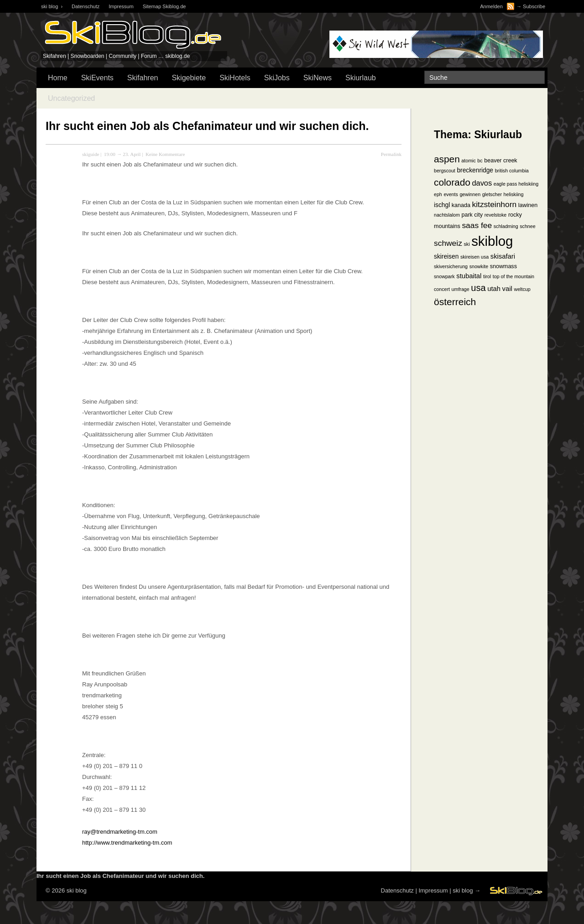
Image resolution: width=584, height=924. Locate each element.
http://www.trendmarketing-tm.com (127, 843)
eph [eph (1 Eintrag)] (438, 194)
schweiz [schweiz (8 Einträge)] (448, 243)
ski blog (463, 890)
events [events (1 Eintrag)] (451, 194)
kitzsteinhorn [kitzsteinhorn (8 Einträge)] (495, 204)
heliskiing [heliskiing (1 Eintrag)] (514, 194)
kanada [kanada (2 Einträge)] (461, 205)
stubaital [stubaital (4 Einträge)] (469, 276)
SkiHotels (235, 78)
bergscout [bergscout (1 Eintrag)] (445, 171)
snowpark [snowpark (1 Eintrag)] (444, 276)
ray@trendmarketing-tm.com (120, 832)
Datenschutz (86, 6)
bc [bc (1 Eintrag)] (480, 161)
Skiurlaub (361, 78)
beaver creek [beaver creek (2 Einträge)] (501, 161)
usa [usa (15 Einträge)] (478, 288)
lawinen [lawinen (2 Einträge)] (528, 205)
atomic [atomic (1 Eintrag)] (468, 161)
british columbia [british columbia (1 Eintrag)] (512, 171)
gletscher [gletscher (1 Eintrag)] (492, 194)
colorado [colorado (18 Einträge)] (452, 182)
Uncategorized (71, 98)
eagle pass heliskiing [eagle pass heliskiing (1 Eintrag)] (516, 184)
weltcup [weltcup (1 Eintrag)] (522, 289)
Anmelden (491, 6)
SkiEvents (97, 78)
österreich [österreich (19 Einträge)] (455, 302)
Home (58, 78)
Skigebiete (189, 78)
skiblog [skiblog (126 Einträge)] (492, 241)
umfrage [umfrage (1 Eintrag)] (461, 289)
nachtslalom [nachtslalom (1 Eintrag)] (447, 215)
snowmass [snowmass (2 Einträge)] (503, 266)
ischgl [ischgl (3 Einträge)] (442, 205)
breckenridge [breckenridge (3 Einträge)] (475, 170)
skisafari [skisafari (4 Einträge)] (503, 256)
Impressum (121, 6)
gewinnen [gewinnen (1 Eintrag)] (470, 194)
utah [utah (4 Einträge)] (494, 289)
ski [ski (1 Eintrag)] (467, 244)
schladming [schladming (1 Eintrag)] (506, 226)
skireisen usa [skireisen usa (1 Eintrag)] (474, 257)
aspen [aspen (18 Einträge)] (447, 159)
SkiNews (318, 78)
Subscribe (534, 6)
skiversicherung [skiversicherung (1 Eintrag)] (451, 266)
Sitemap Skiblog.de (164, 6)
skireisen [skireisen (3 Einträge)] (446, 257)
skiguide (91, 154)
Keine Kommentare (165, 154)
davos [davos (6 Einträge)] (482, 183)
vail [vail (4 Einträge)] (507, 289)
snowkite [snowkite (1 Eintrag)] (479, 266)
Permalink (391, 154)
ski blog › (52, 6)
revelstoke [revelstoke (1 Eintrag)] (496, 215)
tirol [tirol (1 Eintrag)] (487, 276)
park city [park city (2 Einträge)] (472, 215)
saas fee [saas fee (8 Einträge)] (477, 225)
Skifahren (143, 78)
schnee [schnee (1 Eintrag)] (527, 226)
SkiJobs (277, 78)
